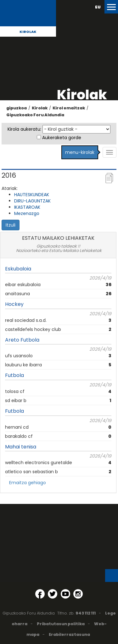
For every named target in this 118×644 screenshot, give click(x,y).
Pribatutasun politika (61, 624)
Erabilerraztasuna (69, 634)
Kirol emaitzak (69, 108)
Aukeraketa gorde (62, 138)
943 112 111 (86, 613)
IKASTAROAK (27, 207)
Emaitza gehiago (28, 483)
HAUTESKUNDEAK (32, 195)
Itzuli (11, 225)
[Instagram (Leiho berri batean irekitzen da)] (78, 594)
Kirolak (28, 32)
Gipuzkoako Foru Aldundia (35, 115)
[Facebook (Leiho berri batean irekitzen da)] (40, 594)
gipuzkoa (17, 108)
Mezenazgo (27, 213)
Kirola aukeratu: (24, 129)
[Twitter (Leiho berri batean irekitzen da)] (53, 594)
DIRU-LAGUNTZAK (32, 201)
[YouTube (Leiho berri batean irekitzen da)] (65, 594)
